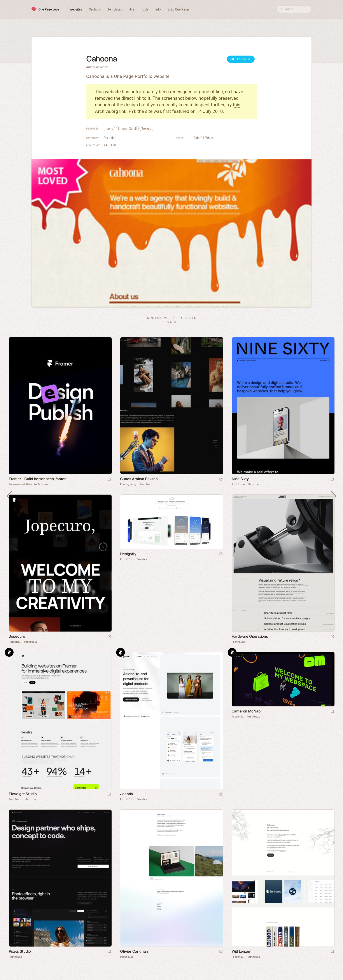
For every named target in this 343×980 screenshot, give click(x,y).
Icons (109, 129)
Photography (128, 484)
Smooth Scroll (127, 129)
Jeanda (127, 794)
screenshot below (179, 98)
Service (253, 484)
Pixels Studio (20, 951)
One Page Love (49, 9)
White (209, 138)
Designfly (128, 554)
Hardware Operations (250, 636)
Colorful (199, 138)
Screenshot (241, 59)
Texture (147, 129)
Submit (171, 322)
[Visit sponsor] (109, 479)
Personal (15, 642)
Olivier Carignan (134, 951)
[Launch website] (221, 479)
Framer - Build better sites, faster (37, 479)
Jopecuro (17, 636)
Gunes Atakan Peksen (139, 479)
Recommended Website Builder (29, 484)
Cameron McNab (246, 711)
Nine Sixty (240, 479)
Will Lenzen (241, 951)
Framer (9, 652)
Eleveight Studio (23, 794)
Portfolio (109, 138)
